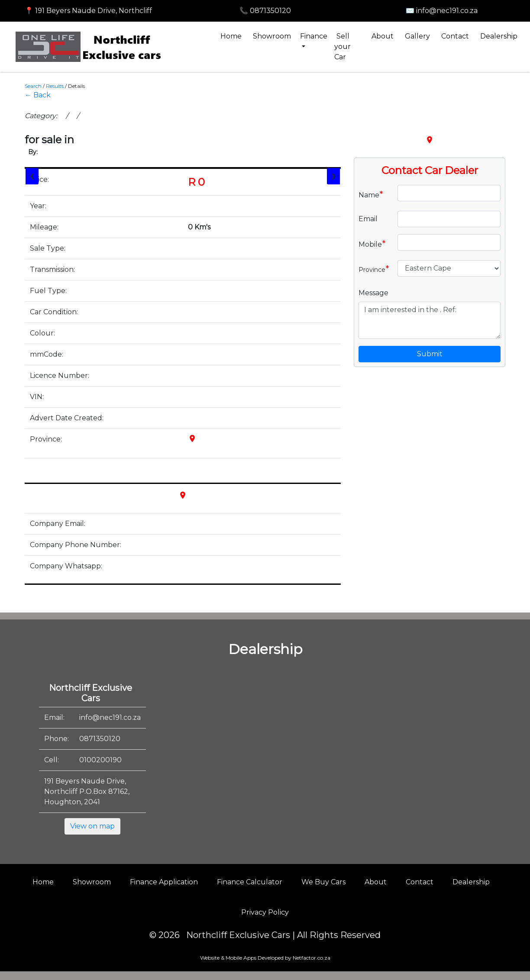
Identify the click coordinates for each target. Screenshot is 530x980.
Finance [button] (314, 36)
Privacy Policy (265, 912)
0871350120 (100, 739)
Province (374, 269)
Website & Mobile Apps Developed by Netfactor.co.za (265, 958)
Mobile (372, 244)
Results (55, 86)
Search (33, 86)
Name (371, 194)
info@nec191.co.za (110, 717)
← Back (38, 95)
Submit (430, 354)
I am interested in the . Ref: (430, 320)
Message (373, 293)
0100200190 (100, 760)
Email (368, 219)
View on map (92, 826)
